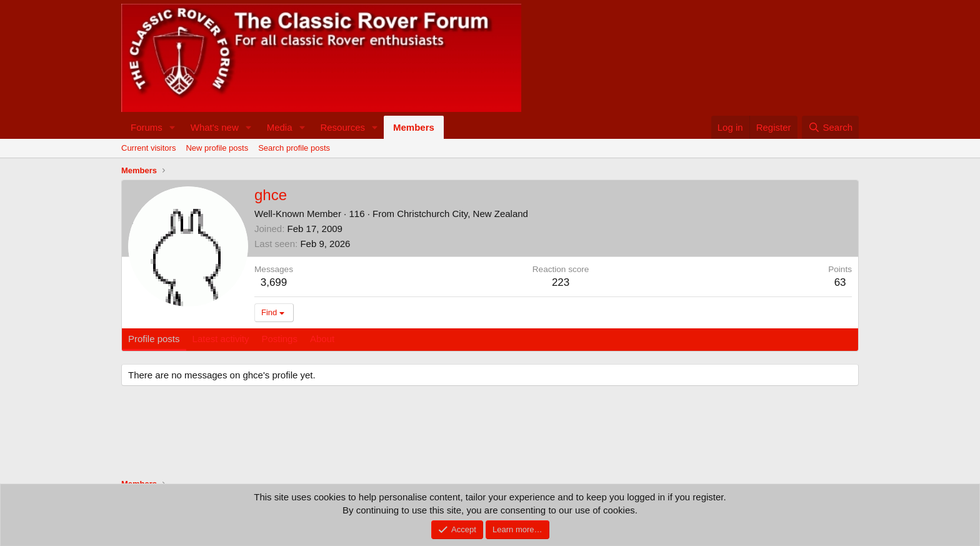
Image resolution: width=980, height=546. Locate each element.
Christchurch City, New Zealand (462, 214)
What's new (215, 127)
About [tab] (322, 339)
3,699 (274, 282)
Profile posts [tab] (154, 339)
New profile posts (217, 148)
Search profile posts (294, 148)
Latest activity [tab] (221, 339)
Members (414, 127)
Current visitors (148, 148)
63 (840, 282)
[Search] (830, 127)
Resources (342, 127)
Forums (147, 127)
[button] (172, 127)
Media (280, 127)
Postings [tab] (279, 339)
